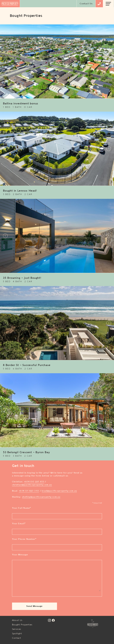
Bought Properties (22, 625)
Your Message (20, 555)
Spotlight (17, 634)
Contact (17, 638)
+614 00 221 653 (34, 482)
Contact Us (86, 4)
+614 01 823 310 (29, 491)
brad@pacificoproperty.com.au (59, 491)
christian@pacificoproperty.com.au (32, 485)
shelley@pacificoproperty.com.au (41, 497)
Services (17, 629)
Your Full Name (21, 508)
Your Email (19, 524)
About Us (17, 620)
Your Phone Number (24, 539)
